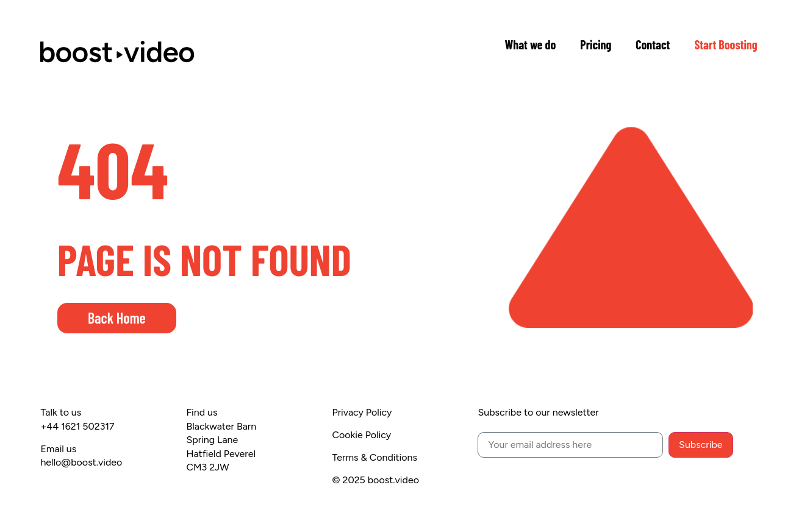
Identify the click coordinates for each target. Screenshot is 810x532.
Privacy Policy (362, 412)
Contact (653, 44)
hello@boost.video (81, 462)
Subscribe (701, 445)
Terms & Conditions (375, 457)
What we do (530, 44)
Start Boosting (726, 44)
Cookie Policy (361, 435)
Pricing (596, 44)
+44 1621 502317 (77, 426)
